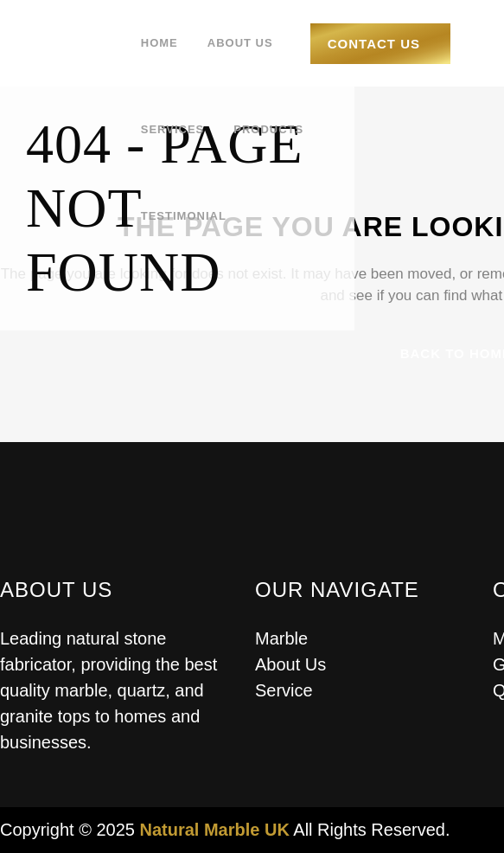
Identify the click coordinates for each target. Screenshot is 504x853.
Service (284, 690)
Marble (281, 638)
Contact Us (374, 44)
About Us (290, 664)
